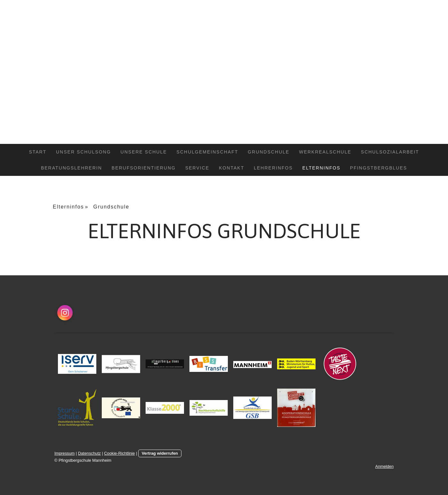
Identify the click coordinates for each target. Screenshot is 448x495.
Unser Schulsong (84, 152)
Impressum (64, 453)
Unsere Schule (144, 152)
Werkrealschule (325, 152)
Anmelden (384, 466)
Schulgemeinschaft (208, 152)
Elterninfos (321, 168)
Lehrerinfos (273, 168)
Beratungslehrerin (72, 168)
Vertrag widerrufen (160, 453)
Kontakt (232, 168)
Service (197, 168)
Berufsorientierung (144, 168)
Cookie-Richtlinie (119, 453)
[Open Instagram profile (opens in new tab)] (65, 313)
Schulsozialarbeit (390, 152)
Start (38, 152)
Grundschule (268, 152)
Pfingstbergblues (379, 168)
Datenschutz (89, 453)
